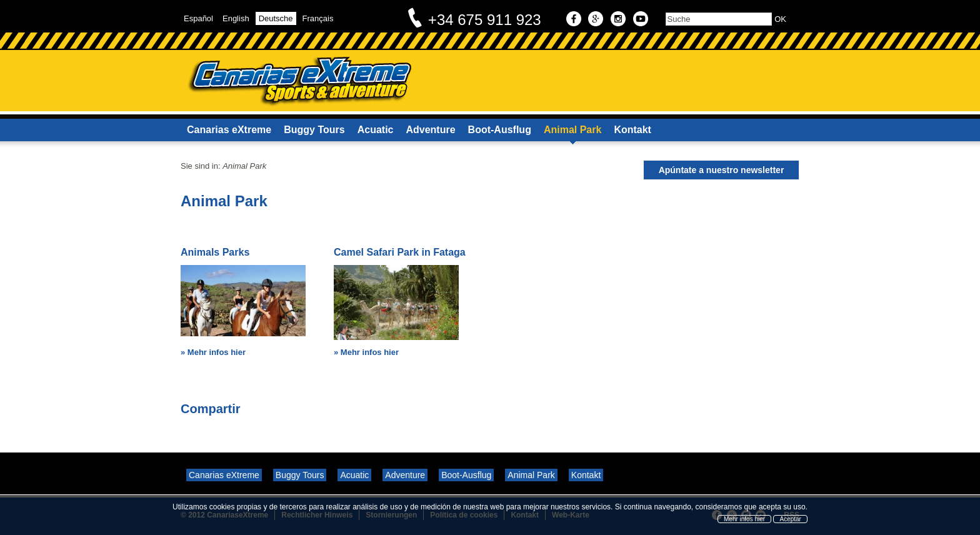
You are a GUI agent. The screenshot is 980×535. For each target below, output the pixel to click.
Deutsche (276, 18)
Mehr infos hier (217, 352)
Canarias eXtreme (229, 130)
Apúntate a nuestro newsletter (722, 170)
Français (318, 18)
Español (198, 18)
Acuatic (376, 130)
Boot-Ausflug (500, 130)
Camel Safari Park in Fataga (400, 252)
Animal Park (572, 130)
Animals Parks (215, 252)
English (236, 18)
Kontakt (632, 130)
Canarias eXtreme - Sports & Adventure (299, 82)
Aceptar (790, 519)
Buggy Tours (314, 130)
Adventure (430, 130)
